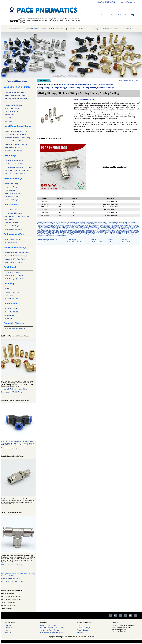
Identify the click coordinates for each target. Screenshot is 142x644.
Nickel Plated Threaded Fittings (14, 141)
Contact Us (119, 15)
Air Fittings (111, 242)
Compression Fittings (11, 187)
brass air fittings (102, 223)
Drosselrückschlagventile (43, 224)
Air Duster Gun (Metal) (11, 309)
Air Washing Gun (10, 315)
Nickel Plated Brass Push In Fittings (15, 135)
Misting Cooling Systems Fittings (84, 100)
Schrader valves (17, 499)
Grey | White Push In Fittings (13, 102)
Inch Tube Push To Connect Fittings (12, 581)
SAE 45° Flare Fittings (11, 197)
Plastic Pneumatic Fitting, (119, 224)
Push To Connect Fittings (96, 242)
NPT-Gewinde (77, 224)
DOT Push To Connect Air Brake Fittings (52, 628)
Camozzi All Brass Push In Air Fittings (16, 131)
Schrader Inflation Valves (12, 239)
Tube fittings (82, 223)
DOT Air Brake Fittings (57, 29)
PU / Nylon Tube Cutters (12, 299)
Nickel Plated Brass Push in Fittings (70, 225)
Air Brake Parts (128, 29)
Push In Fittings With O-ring (76, 242)
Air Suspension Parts (110, 29)
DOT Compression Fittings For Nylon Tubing (18, 167)
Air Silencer (116, 225)
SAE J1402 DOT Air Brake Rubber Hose (17, 216)
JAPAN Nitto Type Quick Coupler (14, 279)
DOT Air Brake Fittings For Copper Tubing (17, 170)
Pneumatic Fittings (16, 29)
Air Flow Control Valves (12, 108)
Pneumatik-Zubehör (124, 223)
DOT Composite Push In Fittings (14, 164)
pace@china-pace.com (128, 2)
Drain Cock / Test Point (11, 223)
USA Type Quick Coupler (12, 272)
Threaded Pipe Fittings (11, 184)
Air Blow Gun (112, 240)
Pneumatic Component (129, 242)
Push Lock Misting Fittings (12, 147)
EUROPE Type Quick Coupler (14, 276)
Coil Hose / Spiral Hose (12, 292)
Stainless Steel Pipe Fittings (13, 262)
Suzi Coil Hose (9, 220)
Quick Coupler (40, 226)
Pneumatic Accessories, (132, 224)
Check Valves (9, 118)
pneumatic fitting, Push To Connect (70, 223)
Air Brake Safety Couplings (13, 226)
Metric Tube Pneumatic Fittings (11, 578)
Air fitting (58, 223)
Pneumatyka (133, 223)
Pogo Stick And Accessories (13, 229)
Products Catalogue (83, 630)
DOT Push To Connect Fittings (14, 161)
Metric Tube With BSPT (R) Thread (17, 443)
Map (81, 632)
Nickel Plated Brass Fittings (36, 29)
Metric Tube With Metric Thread (26, 445)
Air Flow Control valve (85, 225)
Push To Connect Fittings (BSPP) (15, 95)
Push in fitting (52, 223)
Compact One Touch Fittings (13, 105)
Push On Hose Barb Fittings (13, 193)
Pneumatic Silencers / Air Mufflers (15, 329)
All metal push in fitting (91, 223)
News (127, 15)
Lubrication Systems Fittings (13, 151)
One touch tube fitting (42, 223)
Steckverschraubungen (112, 223)
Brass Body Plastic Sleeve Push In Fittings (17, 138)
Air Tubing (94, 29)
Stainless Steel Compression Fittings (16, 256)
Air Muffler (122, 225)
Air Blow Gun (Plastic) (11, 312)
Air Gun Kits (8, 318)
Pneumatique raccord (100, 224)
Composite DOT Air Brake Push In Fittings (14, 389)
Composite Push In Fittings (48, 625)
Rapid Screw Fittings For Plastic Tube (16, 144)
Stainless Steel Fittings (77, 29)
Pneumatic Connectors (44, 242)
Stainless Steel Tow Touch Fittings (15, 259)
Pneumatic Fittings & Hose (17, 81)
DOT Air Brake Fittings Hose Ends (15, 174)
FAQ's (133, 15)
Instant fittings (115, 226)
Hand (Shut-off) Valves (11, 112)
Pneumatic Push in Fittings (44, 225)
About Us (111, 15)
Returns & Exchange (83, 628)
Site (78, 632)
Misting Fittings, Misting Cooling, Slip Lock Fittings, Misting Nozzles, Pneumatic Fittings (75, 88)
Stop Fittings (8, 121)
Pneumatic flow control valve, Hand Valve (102, 225)
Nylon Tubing (8, 295)
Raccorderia (109, 224)
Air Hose (124, 240)
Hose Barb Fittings (10, 190)
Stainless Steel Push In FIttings (49, 630)
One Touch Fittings (56, 225)
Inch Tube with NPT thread (10, 442)
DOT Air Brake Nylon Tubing (13, 213)
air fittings (109, 226)
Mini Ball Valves (9, 115)
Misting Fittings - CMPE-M (132, 81)
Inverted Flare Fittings (11, 200)
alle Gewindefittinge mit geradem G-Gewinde (62, 224)
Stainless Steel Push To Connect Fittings (17, 253)
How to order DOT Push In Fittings (12, 392)
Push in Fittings (102, 226)
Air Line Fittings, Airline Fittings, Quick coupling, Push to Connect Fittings (63, 226)
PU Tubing (8, 289)
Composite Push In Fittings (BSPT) (15, 92)
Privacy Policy (9, 632)
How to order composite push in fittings (13, 448)
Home (102, 15)
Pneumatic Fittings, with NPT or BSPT (49, 240)
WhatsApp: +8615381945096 (106, 2)
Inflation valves (6, 499)
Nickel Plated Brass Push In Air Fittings (51, 632)
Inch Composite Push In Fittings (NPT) (16, 99)
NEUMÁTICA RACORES (88, 224)
